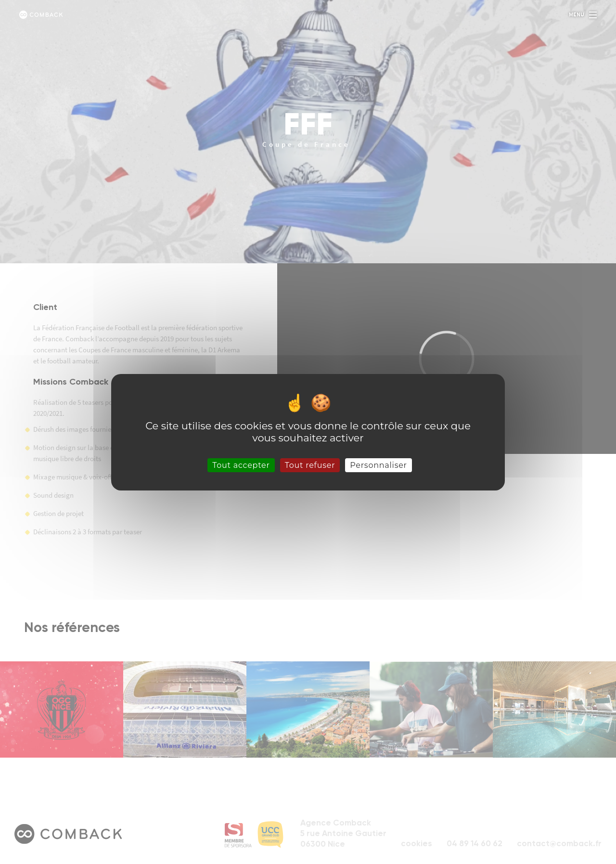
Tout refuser (310, 465)
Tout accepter (241, 465)
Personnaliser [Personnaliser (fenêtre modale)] (379, 465)
